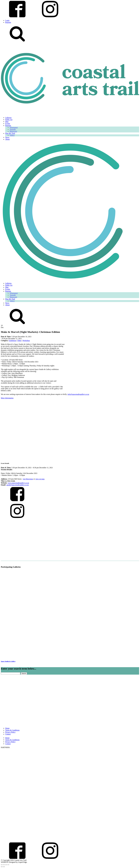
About (7, 139)
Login (7, 20)
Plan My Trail (10, 133)
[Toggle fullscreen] (4, 865)
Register (8, 22)
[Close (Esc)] (8, 865)
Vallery (12, 135)
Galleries (8, 118)
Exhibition (12, 341)
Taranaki (13, 129)
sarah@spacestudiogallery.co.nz (18, 485)
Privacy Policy (10, 732)
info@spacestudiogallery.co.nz (78, 394)
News (7, 137)
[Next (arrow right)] (4, 867)
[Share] (6, 865)
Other (19, 341)
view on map (40, 479)
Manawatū (13, 131)
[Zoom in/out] (2, 865)
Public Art (9, 120)
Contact (8, 734)
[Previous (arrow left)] (2, 867)
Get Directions (28, 479)
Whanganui (14, 127)
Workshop (26, 341)
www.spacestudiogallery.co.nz (18, 483)
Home (7, 728)
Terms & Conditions (12, 730)
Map (7, 122)
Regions (8, 125)
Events (8, 124)
